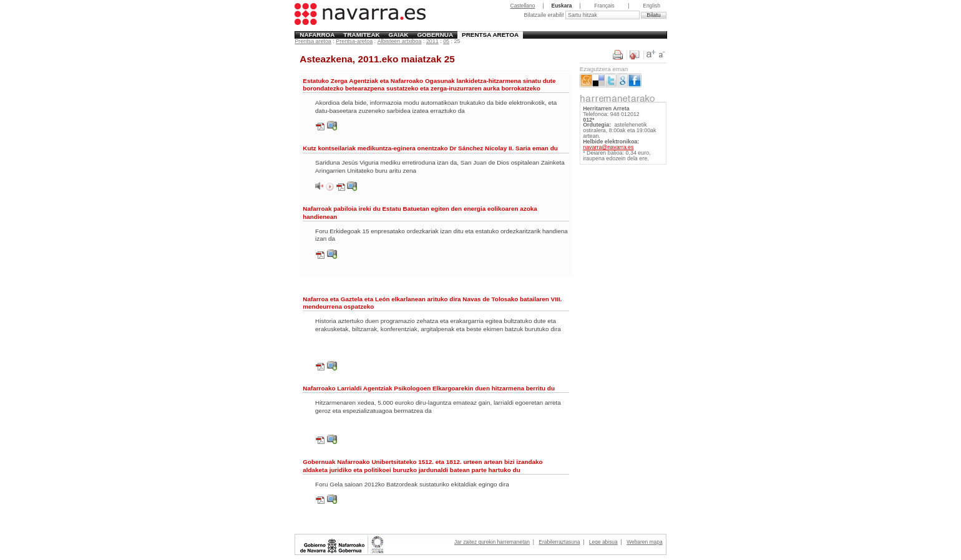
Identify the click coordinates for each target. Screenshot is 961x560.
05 (446, 41)
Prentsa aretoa (490, 35)
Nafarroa (317, 35)
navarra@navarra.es (608, 147)
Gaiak (399, 35)
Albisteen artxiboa (400, 41)
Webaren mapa (644, 542)
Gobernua (435, 35)
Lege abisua (603, 542)
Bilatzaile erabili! (544, 15)
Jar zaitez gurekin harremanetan (492, 542)
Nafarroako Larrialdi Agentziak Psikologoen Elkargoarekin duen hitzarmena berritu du (429, 388)
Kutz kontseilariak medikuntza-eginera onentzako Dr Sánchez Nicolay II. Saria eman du (430, 148)
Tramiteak (361, 35)
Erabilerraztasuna (559, 542)
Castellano (523, 6)
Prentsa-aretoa (354, 41)
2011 (432, 41)
